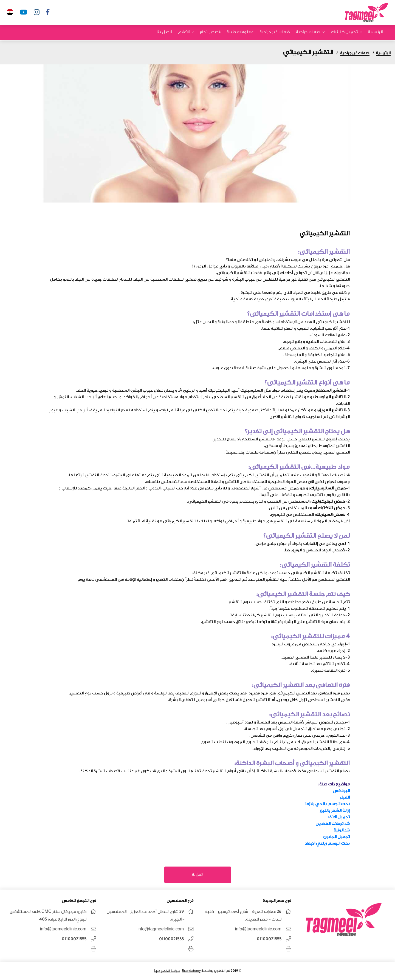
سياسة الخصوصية (167, 971)
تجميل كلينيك (344, 33)
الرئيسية (375, 33)
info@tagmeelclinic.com (258, 929)
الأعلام (185, 33)
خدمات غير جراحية (275, 33)
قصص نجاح (211, 33)
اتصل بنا (166, 33)
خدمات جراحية (309, 33)
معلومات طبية (241, 33)
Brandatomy (191, 971)
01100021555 (269, 939)
